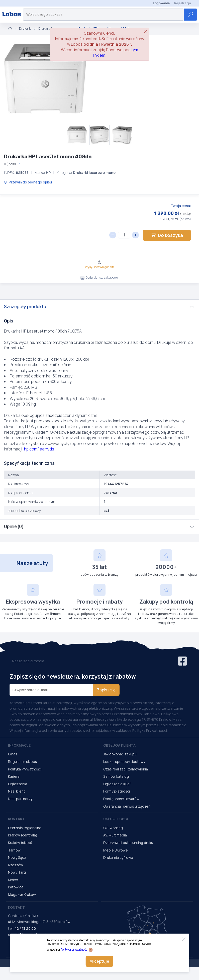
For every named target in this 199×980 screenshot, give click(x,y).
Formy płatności (117, 791)
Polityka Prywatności (25, 769)
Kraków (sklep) (20, 843)
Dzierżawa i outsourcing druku (128, 843)
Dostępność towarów (121, 799)
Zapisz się (106, 690)
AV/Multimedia (115, 835)
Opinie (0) (14, 527)
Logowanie (161, 3)
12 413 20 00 (25, 928)
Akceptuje (100, 961)
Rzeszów (16, 865)
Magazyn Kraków (22, 895)
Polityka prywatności (74, 950)
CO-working (113, 828)
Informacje (19, 745)
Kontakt (16, 819)
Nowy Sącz (17, 857)
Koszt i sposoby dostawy (124, 762)
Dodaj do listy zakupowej (100, 277)
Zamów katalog (116, 776)
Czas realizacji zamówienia (126, 769)
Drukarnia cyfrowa (118, 857)
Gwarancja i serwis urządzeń (127, 806)
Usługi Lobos (116, 819)
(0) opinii (12, 164)
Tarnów (14, 850)
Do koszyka (167, 235)
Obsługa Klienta (119, 745)
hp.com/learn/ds (39, 449)
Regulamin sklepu (23, 762)
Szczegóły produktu (25, 307)
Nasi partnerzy (20, 799)
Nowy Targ (17, 872)
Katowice (16, 887)
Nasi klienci (17, 791)
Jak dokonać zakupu (120, 754)
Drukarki (25, 29)
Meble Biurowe (116, 850)
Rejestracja (183, 3)
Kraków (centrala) (23, 835)
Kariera (14, 776)
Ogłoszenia (18, 784)
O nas (13, 754)
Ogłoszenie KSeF (117, 784)
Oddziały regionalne (25, 828)
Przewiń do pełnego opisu (28, 182)
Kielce (13, 880)
